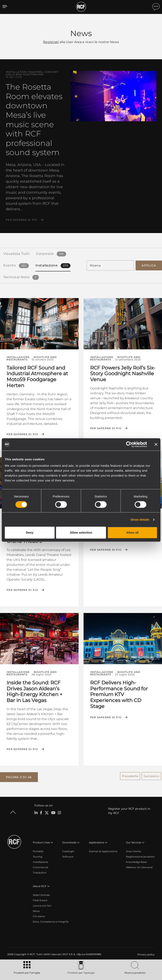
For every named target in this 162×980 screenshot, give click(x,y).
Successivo (151, 775)
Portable (38, 851)
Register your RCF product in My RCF (129, 810)
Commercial (40, 867)
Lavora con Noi (42, 905)
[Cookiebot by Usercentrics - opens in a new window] (129, 444)
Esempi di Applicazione (103, 851)
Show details (140, 520)
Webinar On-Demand (139, 867)
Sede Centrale (41, 894)
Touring (37, 856)
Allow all (132, 532)
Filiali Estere (40, 900)
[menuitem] (146, 954)
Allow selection (81, 532)
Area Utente (133, 851)
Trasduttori (40, 872)
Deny (30, 532)
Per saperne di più (22, 220)
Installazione (40, 861)
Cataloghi (68, 851)
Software (68, 856)
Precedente (130, 775)
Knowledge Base (136, 861)
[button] (19, 776)
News (36, 910)
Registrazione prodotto (140, 856)
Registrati (51, 42)
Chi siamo (39, 916)
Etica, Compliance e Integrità (51, 921)
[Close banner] (156, 444)
